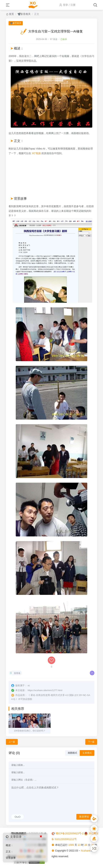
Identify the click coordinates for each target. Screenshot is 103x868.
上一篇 (12, 742)
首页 (11, 14)
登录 (65, 5)
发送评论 (84, 817)
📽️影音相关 (24, 14)
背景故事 (11, 858)
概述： (9, 845)
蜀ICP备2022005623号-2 (70, 833)
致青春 (17, 673)
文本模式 (87, 753)
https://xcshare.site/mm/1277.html (45, 690)
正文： (9, 852)
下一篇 (91, 742)
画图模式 (72, 753)
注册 (73, 5)
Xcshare (86, 851)
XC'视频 (36, 153)
